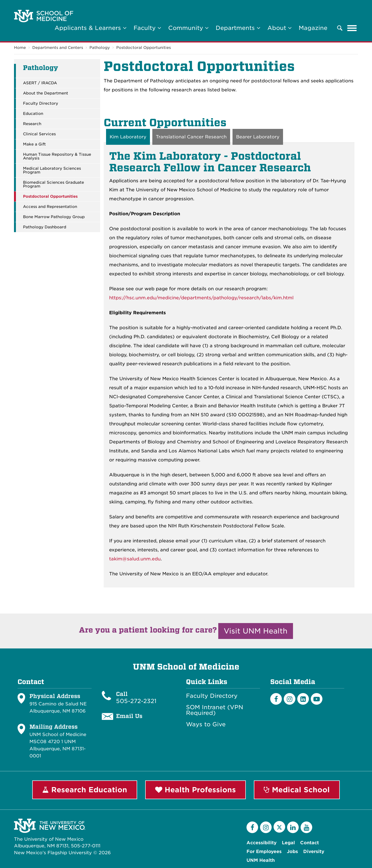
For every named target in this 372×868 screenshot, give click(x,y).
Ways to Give (206, 724)
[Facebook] (276, 699)
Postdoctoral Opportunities (144, 48)
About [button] (279, 28)
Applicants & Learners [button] (91, 28)
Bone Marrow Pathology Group (54, 217)
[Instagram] (290, 699)
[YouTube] (306, 827)
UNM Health (261, 860)
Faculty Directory (41, 103)
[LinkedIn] (303, 699)
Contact (309, 843)
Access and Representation (50, 207)
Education (33, 114)
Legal (288, 843)
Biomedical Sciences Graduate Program (53, 184)
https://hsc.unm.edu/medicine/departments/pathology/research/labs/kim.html (201, 298)
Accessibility (262, 843)
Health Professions (195, 790)
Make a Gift (34, 144)
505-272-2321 (136, 701)
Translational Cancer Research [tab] (191, 137)
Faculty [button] (147, 28)
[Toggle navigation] (352, 28)
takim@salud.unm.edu (135, 559)
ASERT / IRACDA (40, 83)
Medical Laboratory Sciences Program (52, 170)
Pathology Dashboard (45, 227)
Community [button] (188, 28)
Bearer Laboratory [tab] (258, 137)
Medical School (297, 790)
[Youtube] (317, 699)
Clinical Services (39, 134)
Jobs (292, 852)
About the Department (46, 93)
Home (20, 48)
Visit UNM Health (256, 631)
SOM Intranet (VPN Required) (215, 710)
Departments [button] (238, 28)
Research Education (85, 790)
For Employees (264, 852)
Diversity (314, 852)
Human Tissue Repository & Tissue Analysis (57, 156)
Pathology (100, 48)
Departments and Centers (58, 48)
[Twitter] (279, 827)
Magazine (313, 28)
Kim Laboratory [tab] (128, 137)
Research (32, 124)
